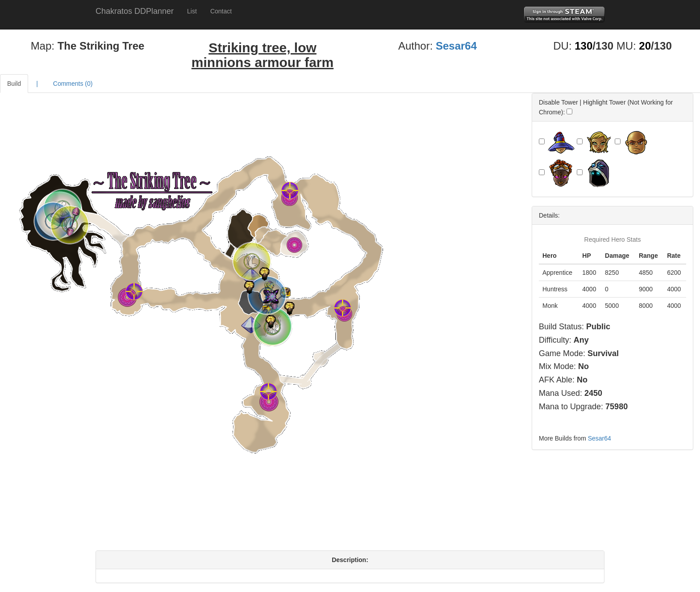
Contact (221, 11)
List (192, 11)
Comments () (73, 84)
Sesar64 (456, 46)
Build (14, 84)
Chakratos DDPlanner (135, 11)
